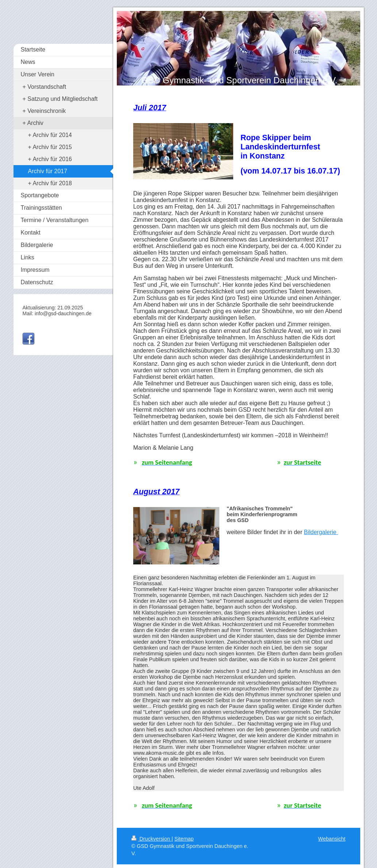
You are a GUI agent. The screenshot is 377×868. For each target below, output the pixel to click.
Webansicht (332, 839)
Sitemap (184, 839)
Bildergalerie (320, 532)
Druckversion (151, 839)
